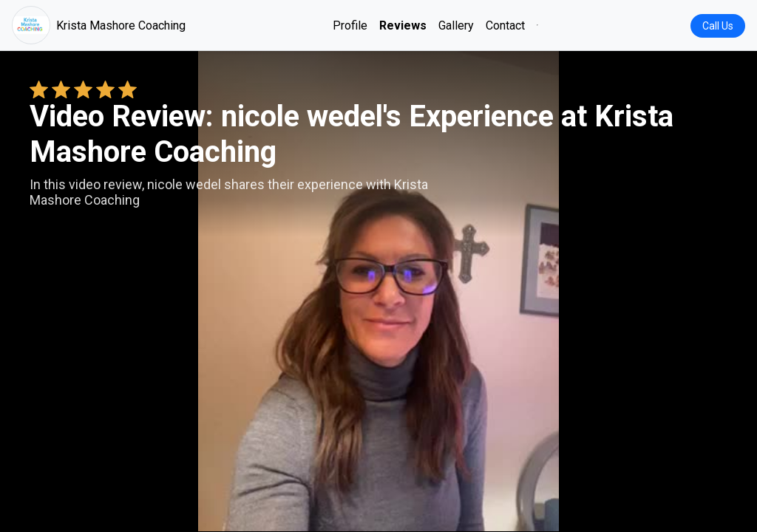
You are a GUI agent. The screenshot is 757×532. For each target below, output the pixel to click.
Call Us (718, 26)
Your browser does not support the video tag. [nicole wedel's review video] (378, 291)
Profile (350, 25)
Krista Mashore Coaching (99, 25)
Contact (505, 25)
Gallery (456, 25)
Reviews (403, 25)
